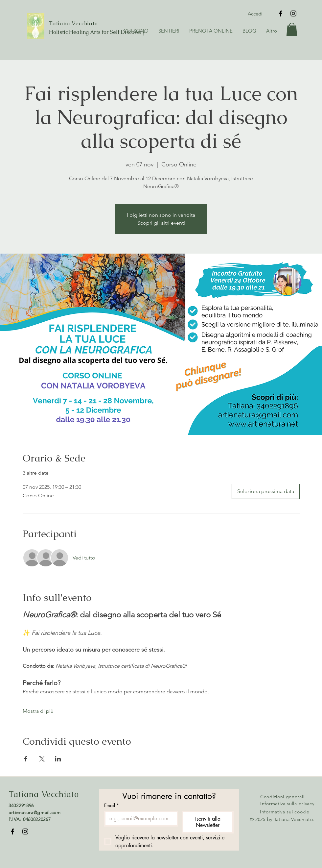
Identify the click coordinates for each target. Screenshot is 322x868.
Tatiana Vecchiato (73, 24)
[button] (169, 31)
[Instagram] (293, 13)
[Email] (139, 819)
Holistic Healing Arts (75, 32)
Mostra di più (38, 711)
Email (112, 805)
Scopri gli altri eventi (161, 223)
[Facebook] (281, 13)
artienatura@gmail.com (35, 812)
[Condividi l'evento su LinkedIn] (58, 759)
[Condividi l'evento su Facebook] (26, 759)
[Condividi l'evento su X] (42, 759)
